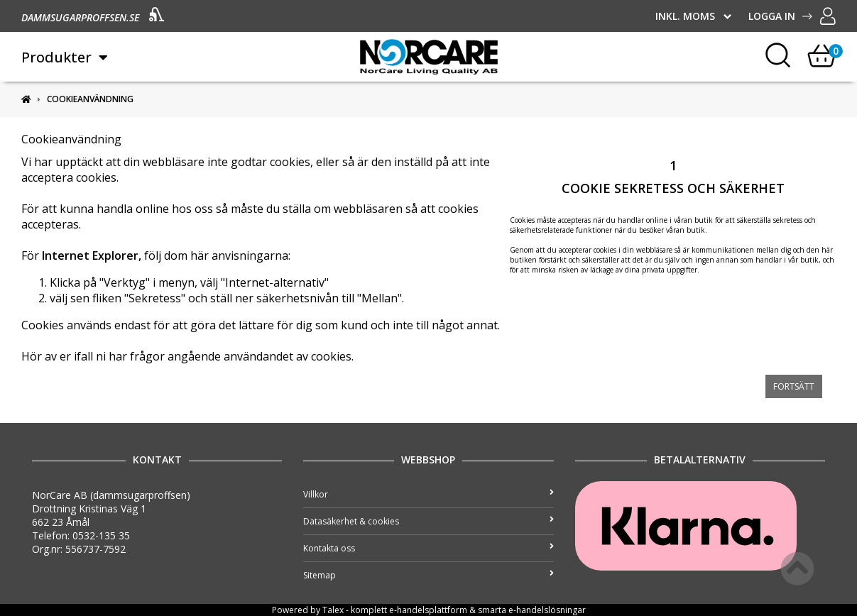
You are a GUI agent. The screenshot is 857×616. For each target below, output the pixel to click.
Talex (333, 610)
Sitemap (428, 575)
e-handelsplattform (428, 610)
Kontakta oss (428, 548)
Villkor (428, 494)
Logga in (792, 16)
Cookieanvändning (90, 99)
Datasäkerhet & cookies (428, 521)
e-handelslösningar (547, 610)
